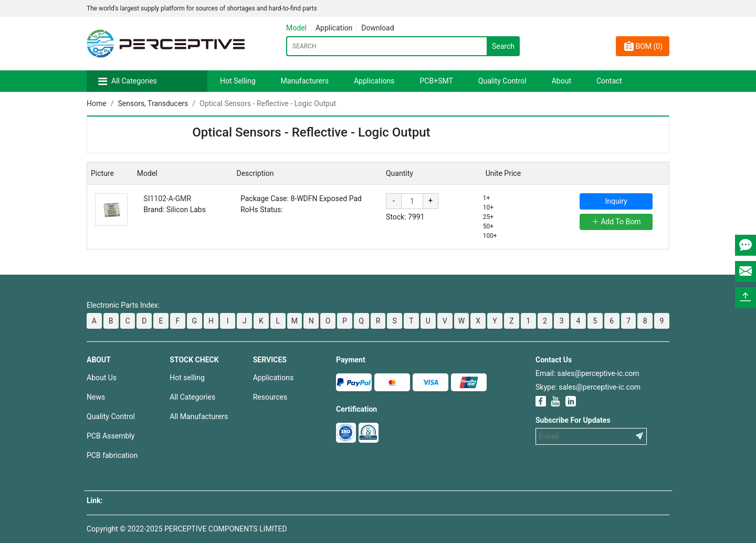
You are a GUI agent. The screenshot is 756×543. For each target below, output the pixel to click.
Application (334, 28)
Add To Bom (616, 222)
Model (296, 28)
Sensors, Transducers (153, 103)
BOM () (643, 46)
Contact (609, 81)
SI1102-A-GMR (167, 199)
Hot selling (187, 378)
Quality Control (502, 81)
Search (503, 46)
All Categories (134, 81)
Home (97, 103)
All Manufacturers (199, 416)
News (96, 397)
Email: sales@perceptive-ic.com (587, 373)
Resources (270, 397)
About (561, 81)
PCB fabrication (112, 455)
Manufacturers (305, 81)
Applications (374, 81)
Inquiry (616, 201)
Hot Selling (238, 81)
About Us (102, 378)
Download (377, 28)
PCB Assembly (111, 436)
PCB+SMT (437, 81)
